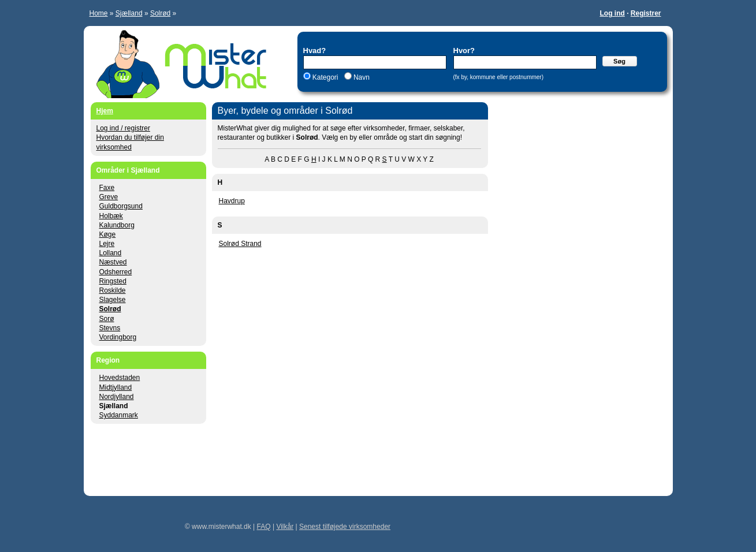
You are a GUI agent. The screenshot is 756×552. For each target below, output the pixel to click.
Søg (619, 61)
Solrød (160, 13)
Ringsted (113, 281)
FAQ (264, 527)
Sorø (107, 319)
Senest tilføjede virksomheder (345, 527)
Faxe (107, 188)
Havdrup (232, 201)
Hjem (105, 111)
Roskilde (113, 290)
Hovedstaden (120, 378)
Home (99, 13)
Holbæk (111, 216)
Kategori (325, 77)
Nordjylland (117, 397)
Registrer (646, 13)
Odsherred (116, 272)
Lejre (107, 244)
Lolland (111, 253)
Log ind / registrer (123, 128)
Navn (361, 77)
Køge (108, 234)
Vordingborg (118, 337)
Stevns (110, 328)
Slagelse (113, 300)
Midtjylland (116, 387)
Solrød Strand (240, 244)
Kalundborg (117, 225)
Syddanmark (119, 415)
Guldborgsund (121, 206)
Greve (109, 197)
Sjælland (129, 13)
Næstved (113, 262)
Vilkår (285, 527)
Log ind (612, 13)
